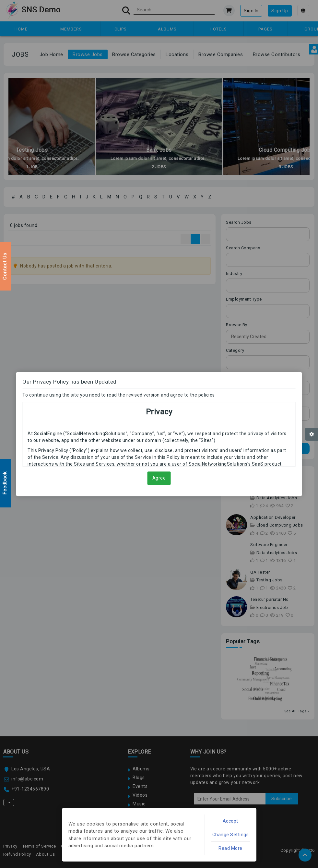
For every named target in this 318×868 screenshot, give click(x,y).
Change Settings (231, 835)
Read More (230, 848)
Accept (230, 821)
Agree (159, 478)
